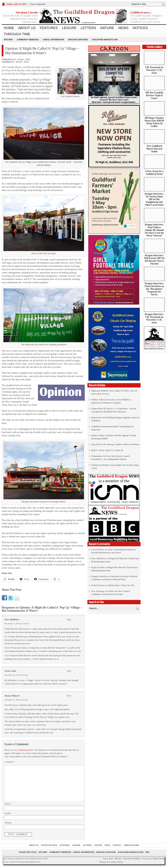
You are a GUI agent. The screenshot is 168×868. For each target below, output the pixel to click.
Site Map (8, 40)
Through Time (17, 34)
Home (9, 28)
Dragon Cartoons (78, 40)
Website (8, 823)
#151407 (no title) (28, 852)
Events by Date (49, 845)
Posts (111, 859)
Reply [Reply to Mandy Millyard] (69, 696)
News (123, 28)
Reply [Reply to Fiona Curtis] (69, 671)
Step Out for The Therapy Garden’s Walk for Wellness (115, 444)
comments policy (25, 750)
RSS (147, 852)
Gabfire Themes (158, 859)
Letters (88, 28)
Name (8, 804)
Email (8, 813)
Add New (118, 859)
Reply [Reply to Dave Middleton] (69, 619)
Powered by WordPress (132, 859)
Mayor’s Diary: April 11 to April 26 (107, 450)
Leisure (69, 28)
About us (27, 28)
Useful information (53, 40)
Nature (107, 28)
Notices (140, 28)
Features (49, 28)
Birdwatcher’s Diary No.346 (121, 585)
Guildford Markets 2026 (105, 40)
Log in (106, 859)
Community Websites (28, 40)
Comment (10, 762)
